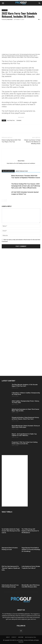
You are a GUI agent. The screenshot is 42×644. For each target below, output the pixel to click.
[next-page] (6, 200)
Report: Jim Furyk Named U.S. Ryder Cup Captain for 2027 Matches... (24, 435)
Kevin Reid (10, 19)
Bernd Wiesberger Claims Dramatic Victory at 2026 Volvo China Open (26, 426)
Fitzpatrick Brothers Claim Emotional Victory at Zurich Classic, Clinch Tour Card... (25, 418)
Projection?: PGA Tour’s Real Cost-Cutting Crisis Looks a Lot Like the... (25, 443)
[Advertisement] (15, 282)
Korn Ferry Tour (11, 120)
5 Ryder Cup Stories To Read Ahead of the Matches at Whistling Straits (32, 142)
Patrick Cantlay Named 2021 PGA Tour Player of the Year (11, 141)
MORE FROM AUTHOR (22, 171)
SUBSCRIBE (21, 637)
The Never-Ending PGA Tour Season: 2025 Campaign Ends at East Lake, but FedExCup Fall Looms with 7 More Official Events (26, 186)
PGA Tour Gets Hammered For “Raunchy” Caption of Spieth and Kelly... (11, 568)
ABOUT (8, 637)
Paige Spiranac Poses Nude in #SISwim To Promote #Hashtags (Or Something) (31, 550)
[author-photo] (21, 158)
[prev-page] (3, 200)
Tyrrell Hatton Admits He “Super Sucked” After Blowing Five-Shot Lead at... (11, 531)
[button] (3, 3)
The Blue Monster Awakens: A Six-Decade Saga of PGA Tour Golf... (25, 385)
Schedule (19, 120)
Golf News (5, 10)
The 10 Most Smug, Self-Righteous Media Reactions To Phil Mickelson (30, 531)
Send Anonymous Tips (30, 637)
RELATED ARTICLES (8, 171)
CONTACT (14, 637)
